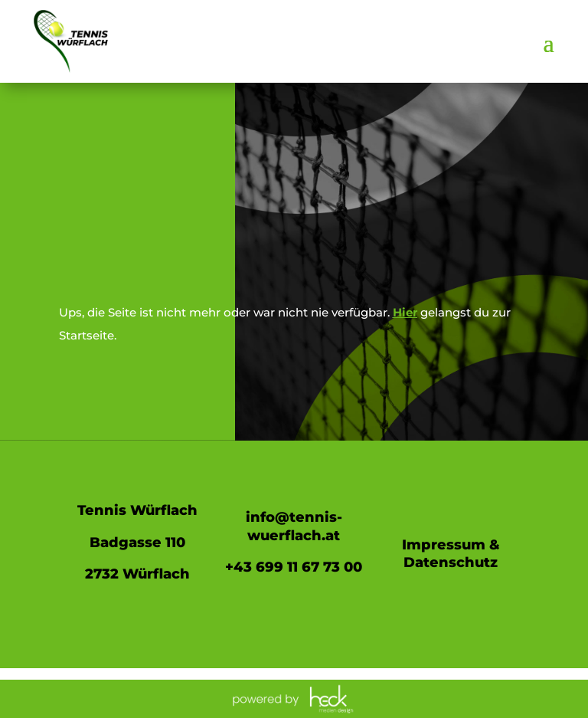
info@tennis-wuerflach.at (294, 526)
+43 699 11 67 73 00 (294, 567)
